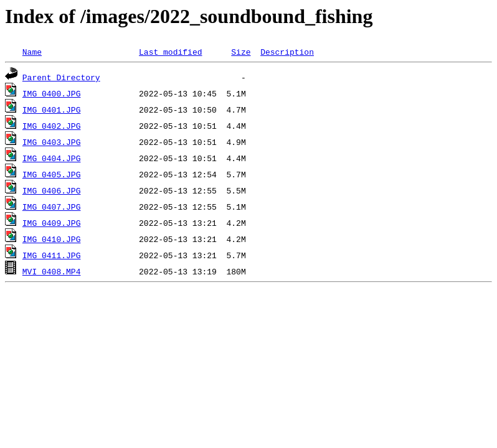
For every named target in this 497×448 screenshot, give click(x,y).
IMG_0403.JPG (52, 142)
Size (241, 52)
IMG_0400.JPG (52, 93)
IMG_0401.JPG (52, 110)
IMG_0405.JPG (52, 174)
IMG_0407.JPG (52, 207)
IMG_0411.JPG (52, 255)
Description (287, 52)
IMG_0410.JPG (52, 239)
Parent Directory (61, 77)
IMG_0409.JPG (52, 223)
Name (32, 52)
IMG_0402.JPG (52, 126)
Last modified (170, 52)
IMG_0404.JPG (52, 158)
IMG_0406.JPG (52, 190)
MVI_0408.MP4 (52, 271)
